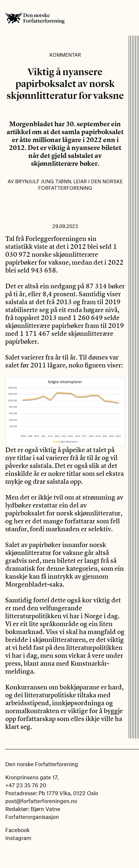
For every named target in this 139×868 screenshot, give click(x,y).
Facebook (17, 830)
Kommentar (65, 55)
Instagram (18, 838)
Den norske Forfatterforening (35, 18)
